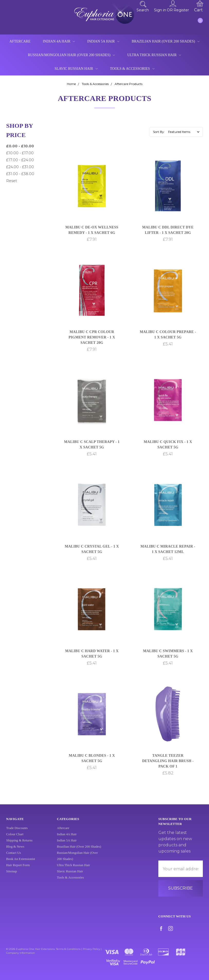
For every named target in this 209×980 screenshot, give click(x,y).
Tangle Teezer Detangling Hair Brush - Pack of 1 (168, 761)
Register (181, 10)
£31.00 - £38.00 (20, 174)
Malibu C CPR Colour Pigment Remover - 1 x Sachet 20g (92, 338)
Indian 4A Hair (59, 41)
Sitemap (12, 876)
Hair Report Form (18, 870)
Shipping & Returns (19, 846)
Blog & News (15, 852)
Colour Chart (15, 839)
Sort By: (159, 132)
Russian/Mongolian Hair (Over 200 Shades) (72, 55)
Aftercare (20, 41)
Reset (12, 181)
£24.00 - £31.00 (20, 167)
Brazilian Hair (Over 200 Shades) (166, 41)
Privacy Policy (91, 949)
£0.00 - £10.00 (20, 146)
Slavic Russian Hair (76, 69)
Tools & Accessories (132, 69)
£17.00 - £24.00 (20, 160)
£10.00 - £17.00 (20, 153)
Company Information (21, 953)
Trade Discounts (17, 833)
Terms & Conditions (68, 949)
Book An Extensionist (21, 864)
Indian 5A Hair (103, 41)
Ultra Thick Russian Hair (154, 55)
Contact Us (13, 858)
